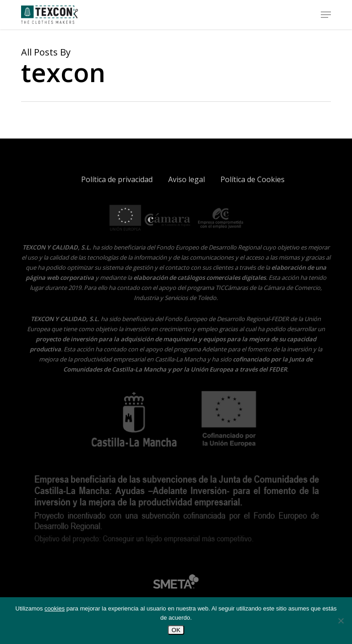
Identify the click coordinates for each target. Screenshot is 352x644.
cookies (55, 608)
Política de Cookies (253, 179)
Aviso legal (187, 179)
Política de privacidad (117, 179)
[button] (326, 15)
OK (176, 630)
